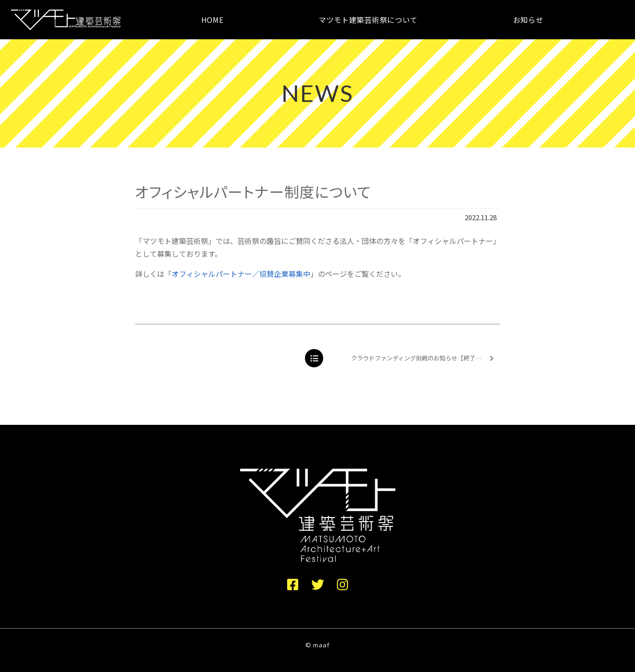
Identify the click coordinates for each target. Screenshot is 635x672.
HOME (213, 20)
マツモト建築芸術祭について (368, 20)
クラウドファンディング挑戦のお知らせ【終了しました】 (425, 358)
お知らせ (528, 20)
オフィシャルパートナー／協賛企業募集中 (241, 274)
